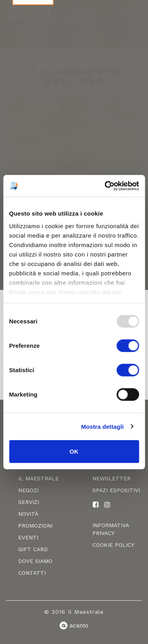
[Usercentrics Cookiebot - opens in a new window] (105, 186)
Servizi (29, 502)
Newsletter (111, 478)
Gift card (33, 549)
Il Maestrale (38, 478)
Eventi (28, 537)
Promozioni (35, 526)
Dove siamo (35, 561)
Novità (28, 514)
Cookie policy (113, 545)
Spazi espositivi (116, 490)
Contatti (32, 573)
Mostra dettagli (102, 426)
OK (74, 451)
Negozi (28, 490)
